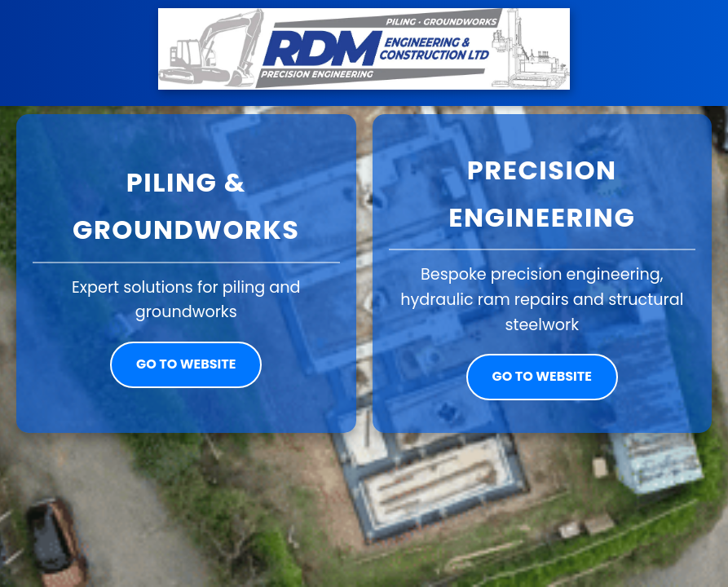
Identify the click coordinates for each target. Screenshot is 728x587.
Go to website (186, 364)
